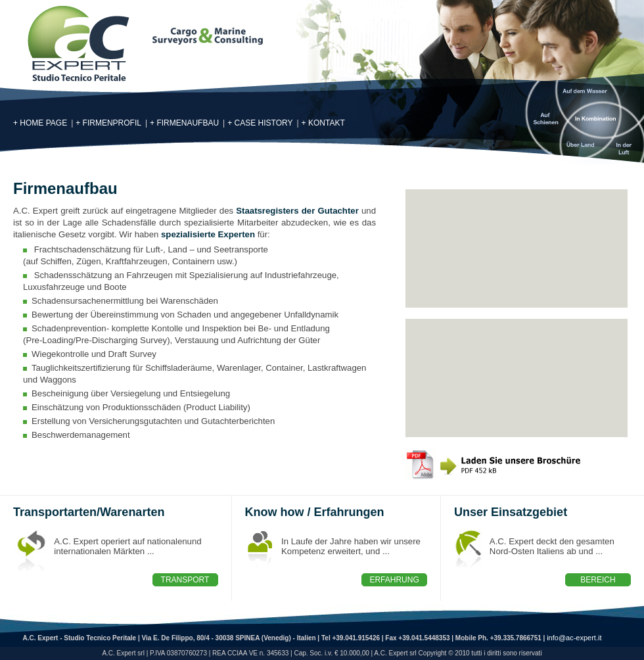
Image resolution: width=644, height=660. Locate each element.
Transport (185, 580)
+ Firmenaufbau (184, 123)
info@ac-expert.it (574, 638)
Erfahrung (394, 580)
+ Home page (40, 123)
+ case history (260, 123)
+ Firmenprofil (108, 123)
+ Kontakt (323, 123)
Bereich (598, 580)
